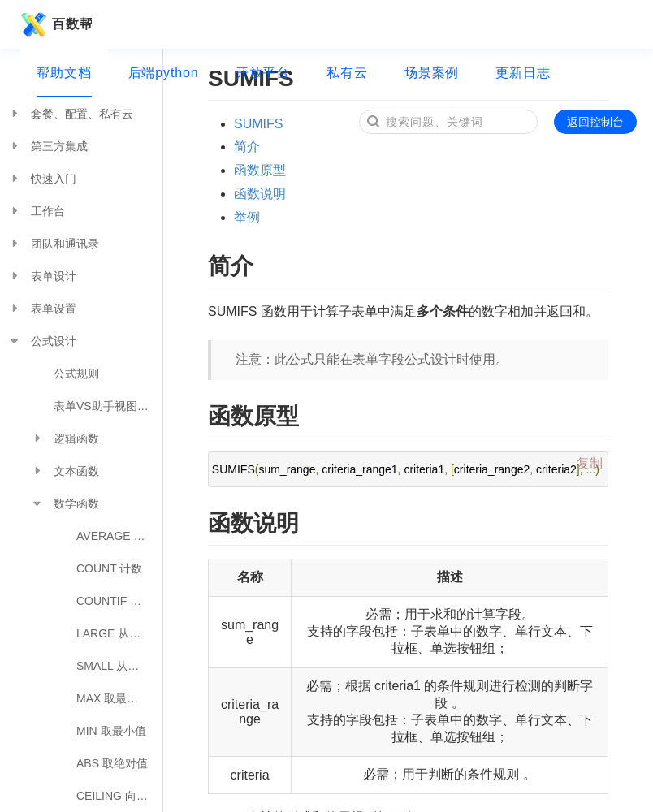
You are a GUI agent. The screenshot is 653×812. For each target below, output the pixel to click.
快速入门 (42, 179)
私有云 (347, 73)
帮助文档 (64, 73)
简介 (247, 147)
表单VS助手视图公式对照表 (108, 406)
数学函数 (65, 503)
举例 (247, 217)
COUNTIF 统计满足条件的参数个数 (119, 601)
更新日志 (523, 73)
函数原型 (260, 170)
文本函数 (65, 471)
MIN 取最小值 (111, 731)
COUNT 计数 (109, 568)
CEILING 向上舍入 (119, 796)
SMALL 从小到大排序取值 (119, 666)
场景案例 (432, 73)
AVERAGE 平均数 (119, 536)
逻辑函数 (65, 438)
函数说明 (260, 194)
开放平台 (263, 73)
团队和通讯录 (54, 244)
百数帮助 (54, 24)
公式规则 (76, 374)
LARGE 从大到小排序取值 (119, 633)
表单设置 (42, 309)
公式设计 (42, 341)
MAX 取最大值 (113, 698)
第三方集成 (48, 146)
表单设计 (42, 276)
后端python (164, 73)
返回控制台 (595, 122)
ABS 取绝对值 (112, 763)
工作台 (37, 211)
